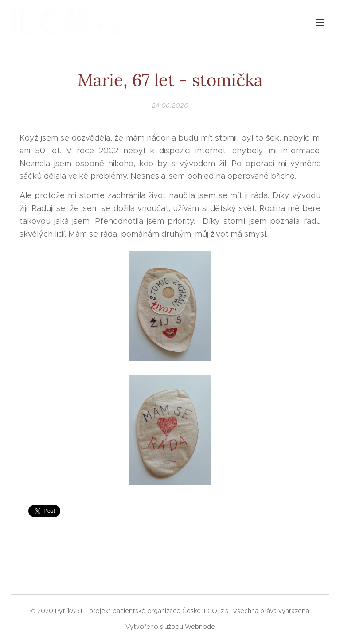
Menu (320, 23)
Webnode (200, 627)
